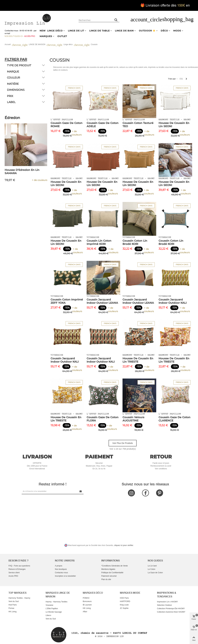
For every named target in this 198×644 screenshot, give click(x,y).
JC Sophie (124, 608)
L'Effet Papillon (52, 609)
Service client (14, 573)
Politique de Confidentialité (112, 573)
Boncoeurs (87, 601)
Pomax (11, 608)
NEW (43, 31)
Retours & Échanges (17, 569)
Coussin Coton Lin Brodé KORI (135, 242)
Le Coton (152, 569)
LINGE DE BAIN (124, 31)
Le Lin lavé (152, 566)
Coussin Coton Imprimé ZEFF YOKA (67, 301)
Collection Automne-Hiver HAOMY (171, 612)
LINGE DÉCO (55, 31)
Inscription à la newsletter (65, 576)
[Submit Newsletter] (81, 491)
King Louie (124, 605)
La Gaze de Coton (155, 573)
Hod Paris (13, 605)
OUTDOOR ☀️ (147, 31)
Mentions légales (108, 569)
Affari (85, 612)
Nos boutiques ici (14, 36)
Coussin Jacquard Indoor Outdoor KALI (173, 301)
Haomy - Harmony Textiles (56, 602)
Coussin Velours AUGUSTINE (133, 419)
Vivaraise (49, 605)
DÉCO (164, 31)
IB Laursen (87, 605)
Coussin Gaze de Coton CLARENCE (174, 419)
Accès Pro (30, 36)
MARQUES (46, 36)
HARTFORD (125, 601)
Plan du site (106, 579)
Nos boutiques (61, 569)
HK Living (12, 612)
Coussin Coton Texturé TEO (138, 125)
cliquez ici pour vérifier (124, 545)
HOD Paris (124, 598)
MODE (177, 31)
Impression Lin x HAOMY (167, 602)
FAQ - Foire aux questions (19, 566)
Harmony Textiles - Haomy (19, 598)
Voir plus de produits (123, 443)
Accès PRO (13, 576)
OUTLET (62, 36)
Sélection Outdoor (164, 605)
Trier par (173, 79)
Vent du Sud (14, 601)
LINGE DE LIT (76, 31)
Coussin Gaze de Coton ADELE (103, 125)
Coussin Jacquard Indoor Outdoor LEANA (102, 301)
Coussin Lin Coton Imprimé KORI (99, 242)
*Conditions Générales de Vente (115, 566)
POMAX (86, 598)
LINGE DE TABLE (99, 31)
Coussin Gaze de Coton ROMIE (67, 125)
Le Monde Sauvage (54, 612)
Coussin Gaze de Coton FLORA (103, 419)
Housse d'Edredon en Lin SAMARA (22, 172)
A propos (59, 566)
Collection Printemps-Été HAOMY (171, 609)
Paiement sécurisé (109, 576)
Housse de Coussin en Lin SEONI (174, 125)
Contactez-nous (61, 573)
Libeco (48, 615)
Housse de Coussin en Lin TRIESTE (138, 360)
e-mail (7, 33)
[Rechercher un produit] (116, 20)
